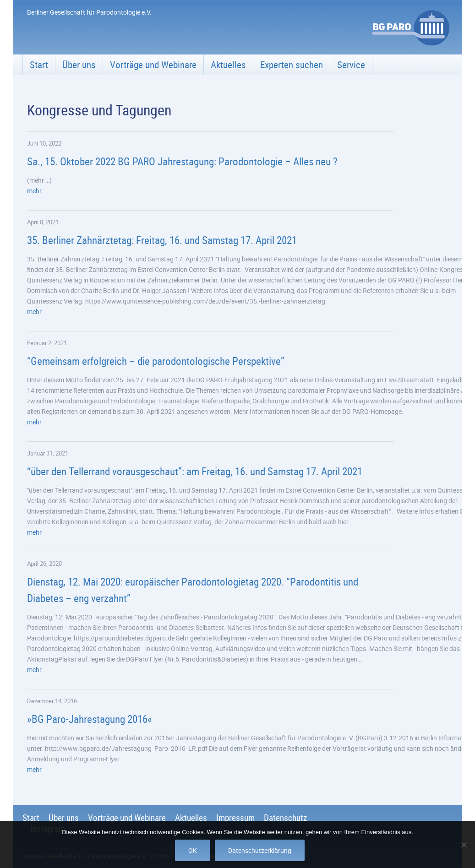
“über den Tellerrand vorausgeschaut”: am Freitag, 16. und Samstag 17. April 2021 (195, 471)
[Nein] (464, 845)
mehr (34, 191)
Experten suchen (292, 65)
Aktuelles (228, 65)
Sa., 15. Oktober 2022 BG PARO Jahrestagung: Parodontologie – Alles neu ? (182, 161)
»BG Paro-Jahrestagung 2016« (90, 719)
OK (193, 850)
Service (351, 65)
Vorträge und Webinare (153, 65)
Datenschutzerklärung (260, 850)
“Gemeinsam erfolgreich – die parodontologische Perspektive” (156, 361)
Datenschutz (285, 818)
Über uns (79, 65)
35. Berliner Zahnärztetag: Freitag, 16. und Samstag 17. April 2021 (162, 240)
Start (39, 65)
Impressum (235, 818)
